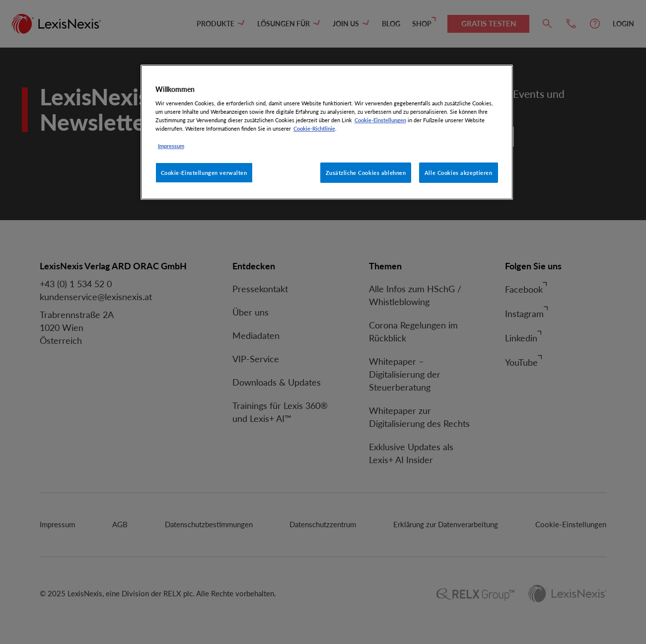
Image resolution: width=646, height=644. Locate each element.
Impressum (171, 146)
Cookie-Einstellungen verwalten (204, 173)
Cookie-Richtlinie (314, 128)
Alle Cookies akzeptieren (459, 173)
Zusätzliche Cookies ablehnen (366, 173)
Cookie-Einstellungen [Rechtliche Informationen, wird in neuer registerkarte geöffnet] (380, 120)
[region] (327, 132)
